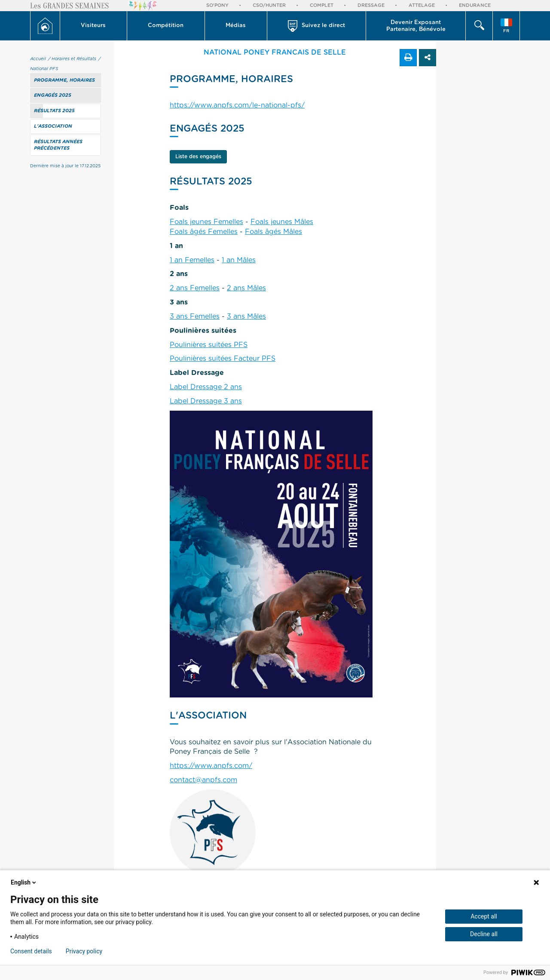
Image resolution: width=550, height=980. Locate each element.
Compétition (166, 26)
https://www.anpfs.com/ (211, 766)
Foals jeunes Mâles (282, 222)
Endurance (475, 5)
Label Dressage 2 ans (206, 387)
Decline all (484, 934)
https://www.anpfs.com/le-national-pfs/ (237, 105)
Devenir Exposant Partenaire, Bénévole (416, 26)
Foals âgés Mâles (273, 232)
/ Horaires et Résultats (72, 59)
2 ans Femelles (195, 288)
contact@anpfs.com (203, 780)
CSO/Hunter (269, 5)
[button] (94, 26)
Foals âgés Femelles (204, 232)
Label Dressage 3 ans (206, 401)
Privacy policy (84, 951)
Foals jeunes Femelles (206, 222)
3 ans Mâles (246, 316)
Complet (322, 5)
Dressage (371, 5)
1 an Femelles (192, 260)
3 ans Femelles (195, 316)
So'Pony (217, 5)
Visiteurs (93, 26)
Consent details (31, 951)
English (24, 882)
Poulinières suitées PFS (209, 345)
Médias (236, 26)
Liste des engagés (198, 157)
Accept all (484, 916)
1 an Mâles (239, 260)
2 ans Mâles (246, 288)
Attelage (422, 5)
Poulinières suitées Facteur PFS (223, 359)
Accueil (38, 59)
